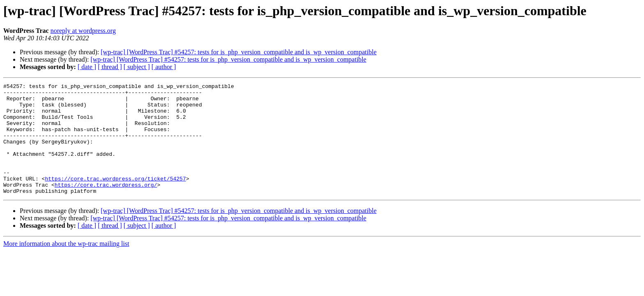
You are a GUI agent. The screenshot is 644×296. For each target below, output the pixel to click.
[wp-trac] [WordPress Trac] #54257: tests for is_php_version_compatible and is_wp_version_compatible (238, 52)
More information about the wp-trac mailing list (66, 266)
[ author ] (164, 67)
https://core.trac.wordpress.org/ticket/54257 (115, 198)
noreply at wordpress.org (83, 31)
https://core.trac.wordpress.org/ (106, 206)
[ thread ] (110, 67)
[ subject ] (137, 67)
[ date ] (87, 67)
